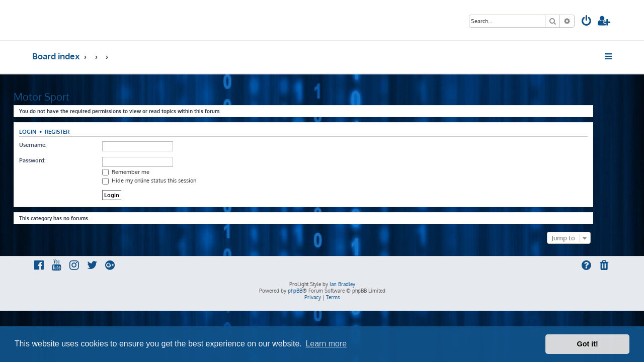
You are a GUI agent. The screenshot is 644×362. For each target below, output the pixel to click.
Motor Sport (60, 97)
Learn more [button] (326, 344)
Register (76, 131)
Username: (51, 145)
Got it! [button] (588, 344)
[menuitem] (587, 22)
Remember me (144, 172)
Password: (51, 160)
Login (46, 131)
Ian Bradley (342, 284)
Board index (56, 56)
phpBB (295, 291)
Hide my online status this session (168, 180)
